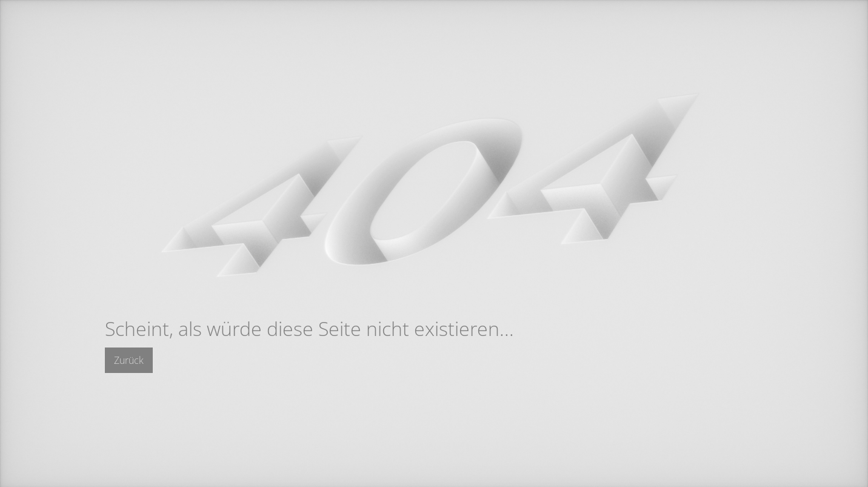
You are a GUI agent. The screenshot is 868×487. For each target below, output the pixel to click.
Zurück (129, 360)
